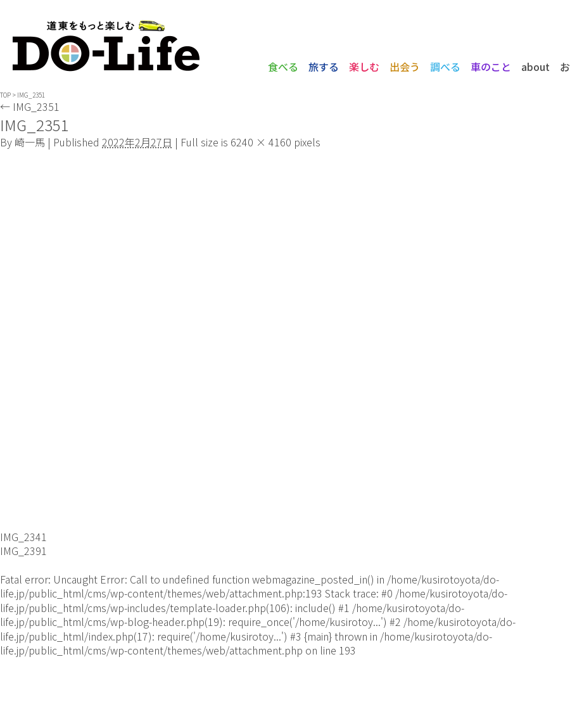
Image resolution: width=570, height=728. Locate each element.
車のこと (491, 67)
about (535, 67)
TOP (5, 95)
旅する (324, 67)
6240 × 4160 (261, 142)
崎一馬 (30, 142)
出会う (405, 67)
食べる (283, 67)
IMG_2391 (23, 551)
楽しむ (364, 67)
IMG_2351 (30, 106)
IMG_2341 (23, 537)
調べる (445, 67)
